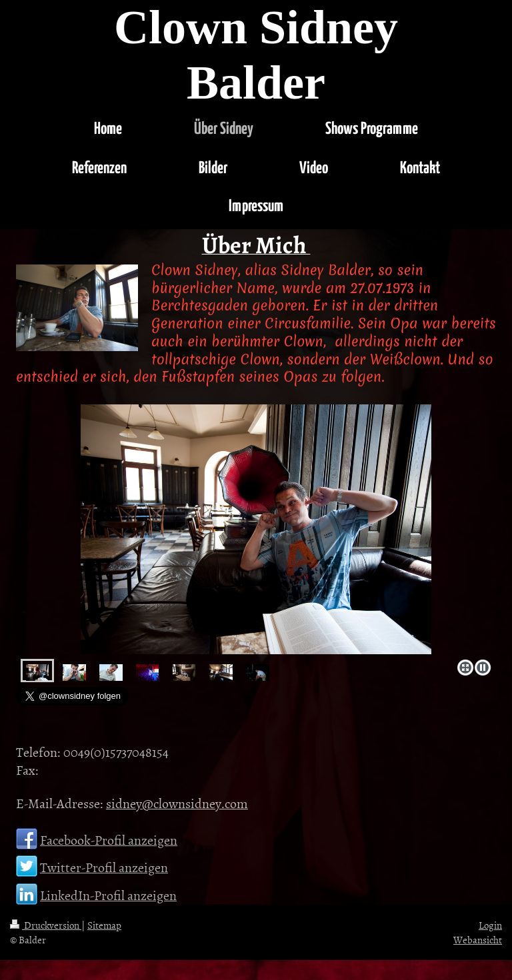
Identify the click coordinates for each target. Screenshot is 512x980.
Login (490, 925)
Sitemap (104, 925)
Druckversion (46, 925)
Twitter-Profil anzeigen (104, 867)
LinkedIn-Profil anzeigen (108, 895)
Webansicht (478, 940)
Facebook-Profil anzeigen (109, 839)
